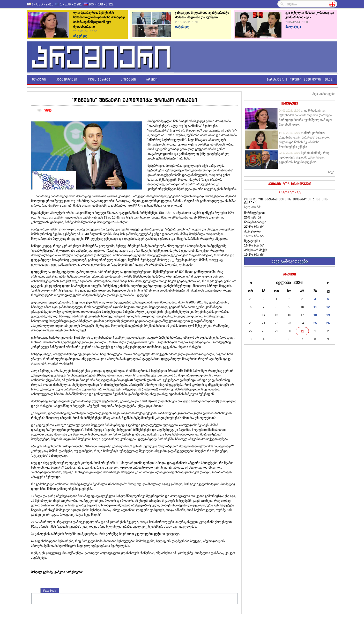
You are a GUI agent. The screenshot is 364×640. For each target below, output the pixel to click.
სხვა (331, 172)
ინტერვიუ (289, 103)
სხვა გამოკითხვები (290, 261)
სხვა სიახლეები (323, 94)
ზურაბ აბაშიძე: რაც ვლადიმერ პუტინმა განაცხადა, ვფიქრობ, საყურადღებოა (304, 157)
